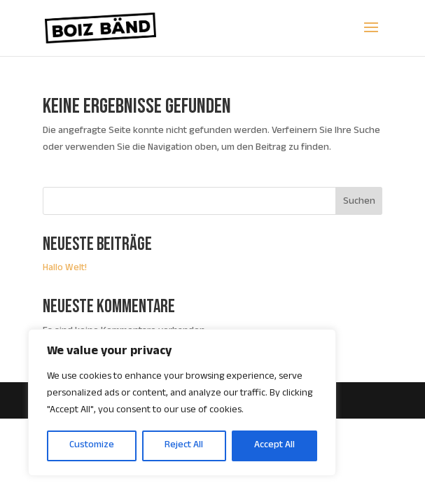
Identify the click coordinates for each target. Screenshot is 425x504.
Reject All (184, 446)
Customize (92, 446)
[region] (182, 402)
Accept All (274, 446)
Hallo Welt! (65, 269)
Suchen (359, 202)
